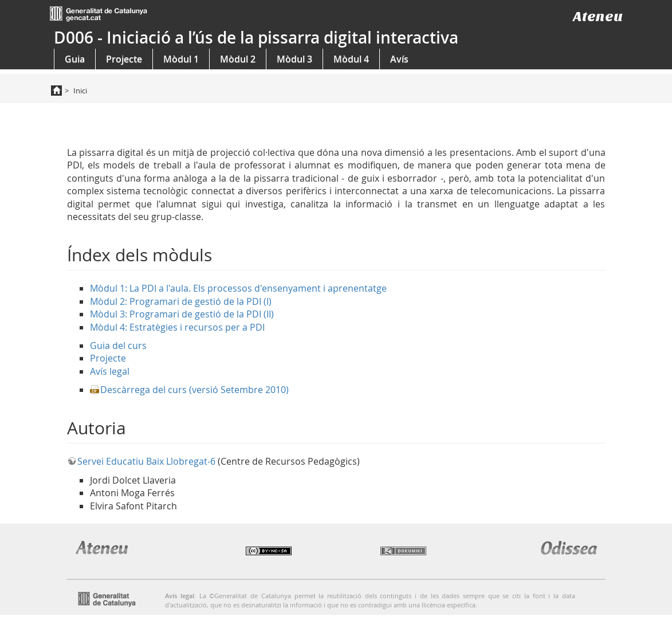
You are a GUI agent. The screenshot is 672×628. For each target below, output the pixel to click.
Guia (75, 59)
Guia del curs (118, 346)
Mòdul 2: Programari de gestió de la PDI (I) (181, 301)
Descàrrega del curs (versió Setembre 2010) (194, 390)
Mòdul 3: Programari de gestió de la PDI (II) (182, 314)
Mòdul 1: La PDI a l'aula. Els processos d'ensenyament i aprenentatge (238, 288)
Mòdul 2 (238, 59)
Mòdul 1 (181, 59)
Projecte (124, 59)
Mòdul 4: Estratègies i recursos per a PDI (177, 327)
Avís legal (110, 371)
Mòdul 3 (294, 59)
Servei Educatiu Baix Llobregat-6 (146, 461)
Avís (399, 59)
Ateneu (598, 16)
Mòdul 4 (351, 59)
